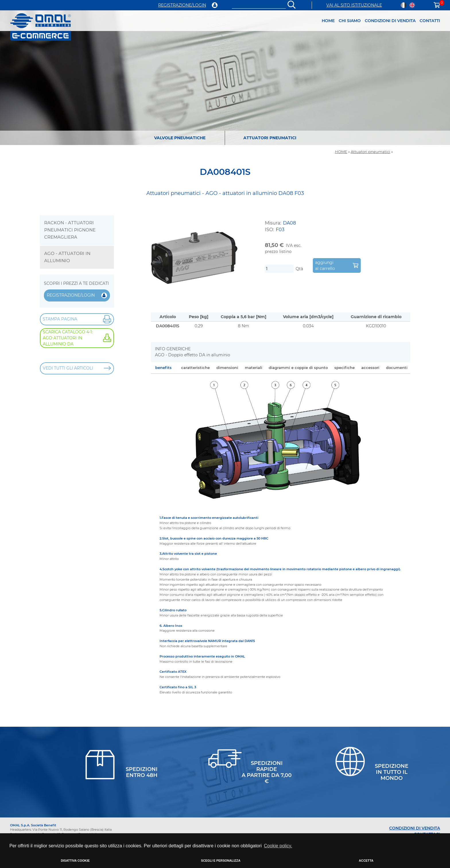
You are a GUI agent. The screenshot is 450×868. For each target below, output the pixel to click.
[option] (225, 78)
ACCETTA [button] (366, 861)
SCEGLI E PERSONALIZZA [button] (221, 861)
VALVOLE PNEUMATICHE (180, 138)
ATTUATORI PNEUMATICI (270, 138)
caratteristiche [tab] (195, 368)
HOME (328, 21)
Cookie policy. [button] (278, 846)
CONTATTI (430, 21)
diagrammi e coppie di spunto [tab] (298, 368)
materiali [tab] (254, 368)
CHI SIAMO (350, 21)
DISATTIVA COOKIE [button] (75, 861)
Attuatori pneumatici (371, 152)
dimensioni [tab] (227, 368)
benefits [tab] (163, 368)
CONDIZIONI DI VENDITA (390, 21)
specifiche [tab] (345, 368)
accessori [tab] (370, 368)
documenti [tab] (397, 368)
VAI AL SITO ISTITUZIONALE (354, 5)
